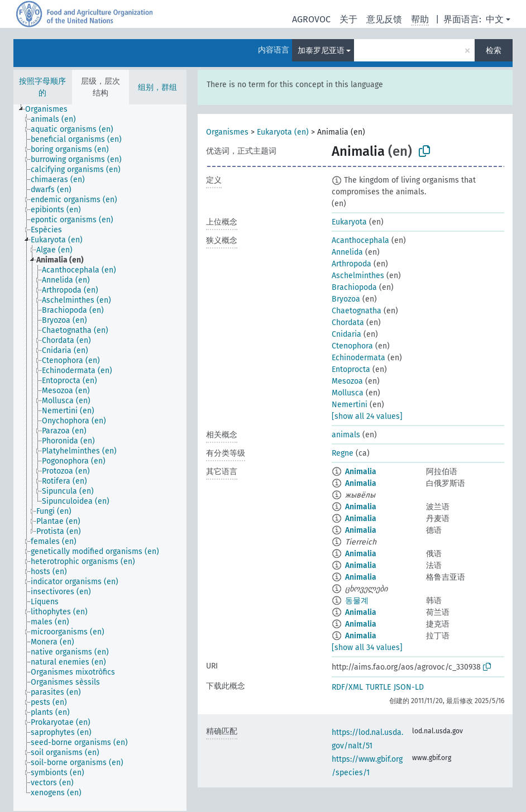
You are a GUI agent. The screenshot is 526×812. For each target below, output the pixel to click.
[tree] (100, 458)
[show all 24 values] (367, 416)
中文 (495, 19)
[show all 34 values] (367, 648)
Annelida (347, 252)
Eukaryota (349, 222)
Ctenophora (352, 346)
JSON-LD (409, 687)
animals (346, 435)
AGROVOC (311, 19)
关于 (348, 19)
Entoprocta (351, 369)
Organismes (227, 132)
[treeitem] (51, 109)
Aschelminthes (358, 276)
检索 (494, 51)
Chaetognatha (357, 311)
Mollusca (348, 393)
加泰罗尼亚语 (321, 51)
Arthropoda (352, 264)
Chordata (348, 323)
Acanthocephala (360, 240)
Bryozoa (346, 299)
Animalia (361, 472)
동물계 (357, 601)
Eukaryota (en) (283, 132)
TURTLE (378, 687)
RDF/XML (347, 687)
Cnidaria (346, 334)
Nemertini (350, 405)
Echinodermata (358, 358)
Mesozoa (347, 381)
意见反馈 (384, 19)
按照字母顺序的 (42, 87)
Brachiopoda (354, 287)
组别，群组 (157, 87)
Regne (343, 453)
